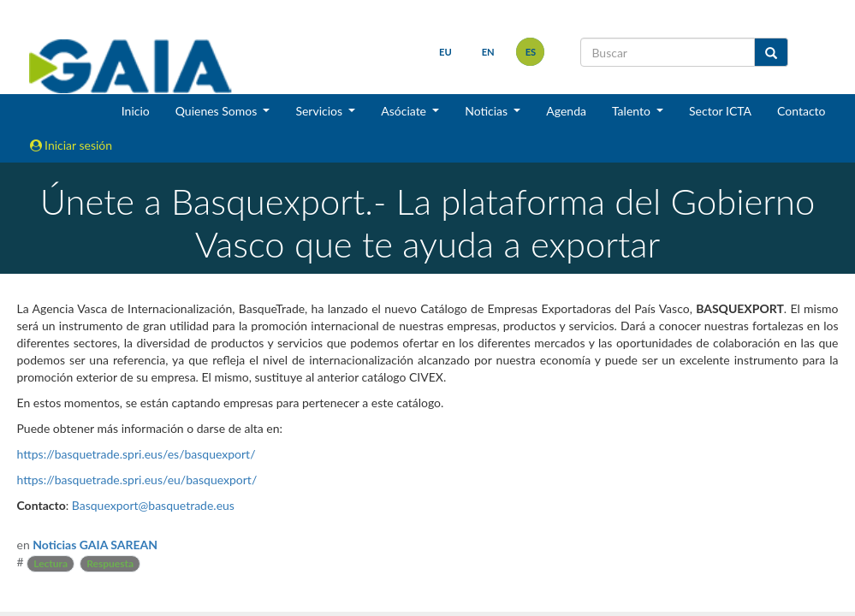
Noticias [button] (488, 111)
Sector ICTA (720, 111)
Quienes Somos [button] (218, 111)
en (487, 52)
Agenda (566, 111)
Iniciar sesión (71, 145)
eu (445, 52)
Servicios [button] (320, 111)
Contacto (801, 111)
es (530, 52)
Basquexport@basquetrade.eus (153, 505)
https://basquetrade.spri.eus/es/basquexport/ (137, 454)
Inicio (136, 111)
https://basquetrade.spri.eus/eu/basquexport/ (137, 480)
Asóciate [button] (405, 111)
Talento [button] (633, 111)
